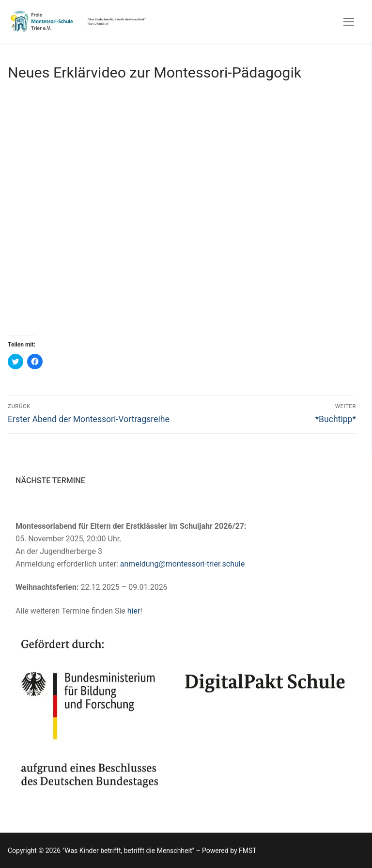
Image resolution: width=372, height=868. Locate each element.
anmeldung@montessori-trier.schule (182, 564)
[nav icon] (349, 22)
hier (134, 611)
